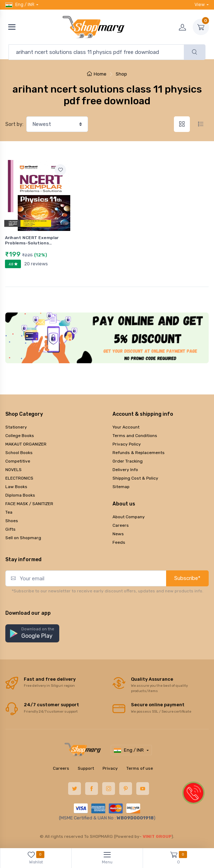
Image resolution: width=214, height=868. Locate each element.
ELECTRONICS (19, 478)
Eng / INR (20, 5)
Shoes (12, 521)
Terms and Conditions (135, 436)
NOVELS (13, 470)
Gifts (10, 529)
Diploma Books (20, 495)
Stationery (16, 427)
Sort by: (14, 124)
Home (97, 74)
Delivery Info (125, 470)
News (118, 534)
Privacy (110, 768)
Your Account (126, 427)
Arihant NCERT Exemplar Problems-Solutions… (32, 240)
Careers (121, 525)
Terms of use (140, 768)
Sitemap (121, 487)
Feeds (119, 542)
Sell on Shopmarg (23, 538)
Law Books (16, 487)
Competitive (18, 461)
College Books (20, 436)
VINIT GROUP (157, 836)
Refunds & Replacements (139, 453)
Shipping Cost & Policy (135, 478)
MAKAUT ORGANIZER (26, 444)
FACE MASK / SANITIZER (29, 504)
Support (86, 768)
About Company (129, 517)
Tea (9, 512)
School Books (19, 453)
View (200, 4)
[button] (32, 633)
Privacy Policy (127, 444)
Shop (121, 74)
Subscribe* (187, 578)
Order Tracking (128, 461)
